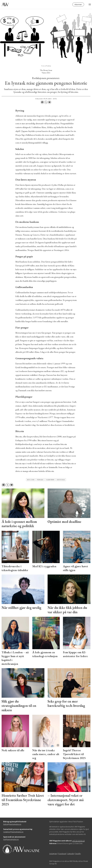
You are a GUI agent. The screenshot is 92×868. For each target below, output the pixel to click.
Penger (40, 480)
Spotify (78, 853)
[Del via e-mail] (50, 102)
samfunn (50, 480)
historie (61, 480)
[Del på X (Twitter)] (46, 102)
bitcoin (31, 480)
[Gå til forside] (5, 4)
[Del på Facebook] (42, 102)
